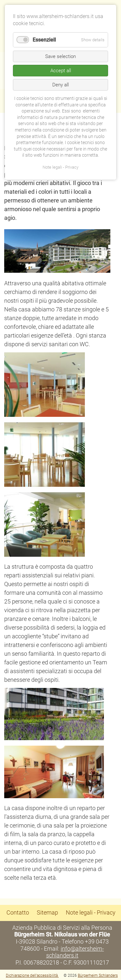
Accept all (61, 71)
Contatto (18, 912)
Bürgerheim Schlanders (98, 975)
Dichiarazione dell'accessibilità (32, 975)
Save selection (60, 56)
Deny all (60, 85)
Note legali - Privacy (91, 912)
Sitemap (47, 912)
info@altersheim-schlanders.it (75, 952)
